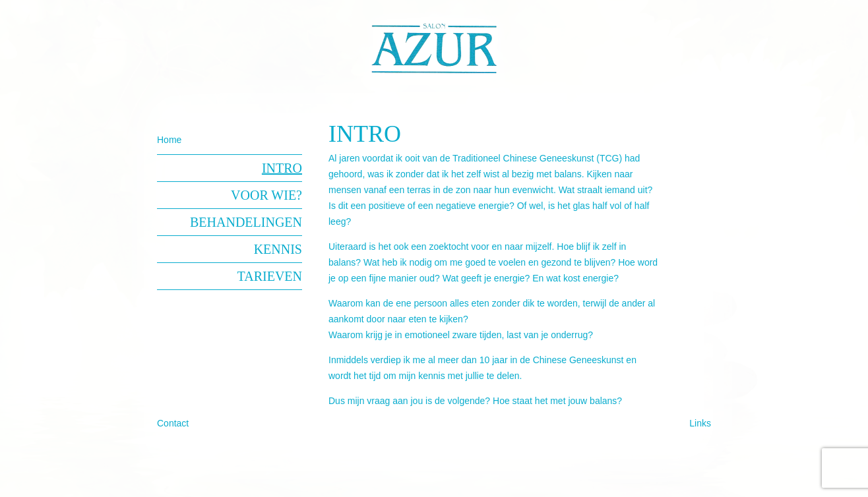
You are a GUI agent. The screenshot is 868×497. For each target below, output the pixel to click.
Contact (173, 423)
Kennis (278, 249)
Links (700, 423)
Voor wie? (266, 195)
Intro (282, 168)
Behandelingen (246, 222)
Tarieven (270, 276)
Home (169, 140)
